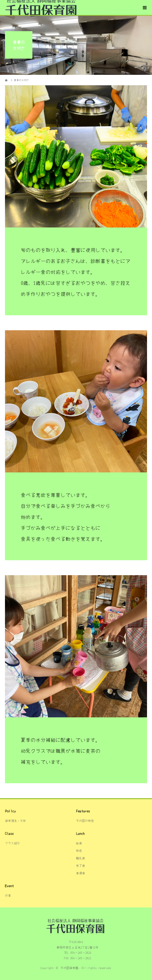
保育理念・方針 (15, 820)
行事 (8, 895)
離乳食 (80, 858)
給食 (79, 843)
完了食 (80, 865)
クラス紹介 (12, 843)
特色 (79, 850)
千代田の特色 (85, 820)
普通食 (80, 873)
